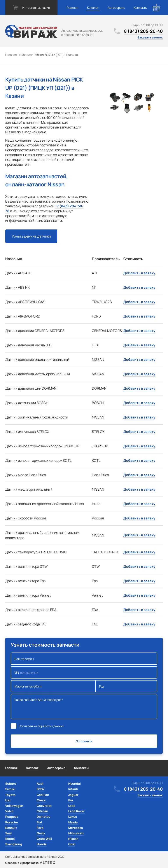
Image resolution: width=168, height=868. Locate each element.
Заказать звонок (150, 37)
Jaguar (73, 795)
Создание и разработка (30, 863)
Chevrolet (44, 806)
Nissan (73, 839)
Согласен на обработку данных (41, 726)
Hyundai (74, 784)
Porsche (11, 822)
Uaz (8, 800)
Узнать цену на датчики (31, 236)
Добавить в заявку (139, 273)
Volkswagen (14, 806)
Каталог (93, 8)
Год (126, 686)
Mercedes (76, 828)
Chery (41, 800)
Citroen (42, 811)
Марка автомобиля (53, 686)
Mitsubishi (76, 833)
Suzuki (10, 789)
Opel (72, 844)
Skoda (10, 839)
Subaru (11, 784)
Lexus (73, 817)
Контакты (141, 8)
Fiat (39, 822)
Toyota (10, 795)
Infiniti (73, 789)
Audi (40, 784)
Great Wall (44, 839)
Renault (11, 828)
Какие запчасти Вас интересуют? (84, 707)
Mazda (73, 822)
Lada (72, 806)
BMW (41, 789)
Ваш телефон (84, 659)
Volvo (9, 811)
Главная (72, 8)
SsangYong (14, 844)
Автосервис (116, 8)
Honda (42, 844)
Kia (71, 800)
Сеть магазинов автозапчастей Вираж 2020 (35, 857)
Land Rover (77, 811)
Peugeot (12, 817)
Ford (40, 828)
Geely (41, 833)
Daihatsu (44, 817)
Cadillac (43, 795)
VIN (84, 672)
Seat (9, 833)
